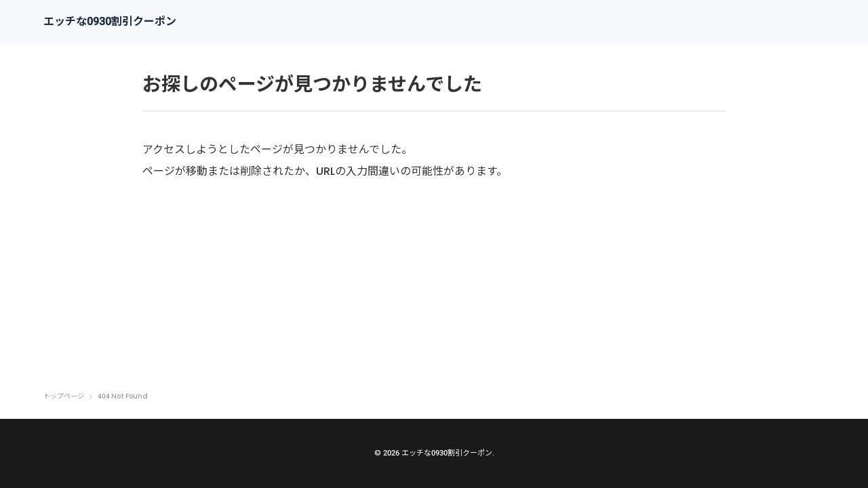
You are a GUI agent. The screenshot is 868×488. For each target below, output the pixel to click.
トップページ (64, 396)
